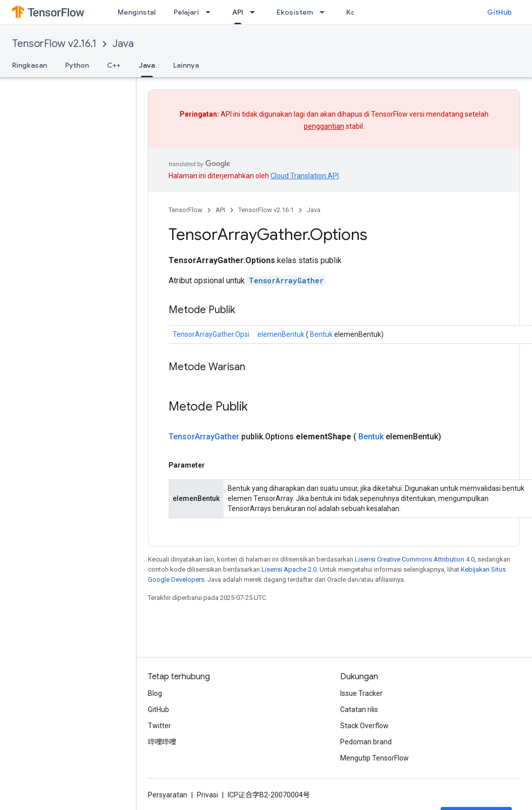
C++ (114, 65)
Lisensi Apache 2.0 (289, 569)
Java (123, 44)
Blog (155, 693)
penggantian (324, 126)
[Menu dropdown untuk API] (255, 12)
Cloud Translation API (305, 176)
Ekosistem (295, 12)
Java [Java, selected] (147, 65)
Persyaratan (168, 795)
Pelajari (186, 12)
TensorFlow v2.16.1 (54, 44)
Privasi (207, 795)
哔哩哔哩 (162, 742)
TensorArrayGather (286, 281)
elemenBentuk (281, 334)
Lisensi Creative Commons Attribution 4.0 (415, 559)
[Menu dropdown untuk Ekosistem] (325, 12)
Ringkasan (30, 65)
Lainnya (186, 65)
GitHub (499, 12)
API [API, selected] (238, 12)
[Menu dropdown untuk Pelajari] (211, 12)
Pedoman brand (366, 742)
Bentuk (321, 334)
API (220, 210)
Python (77, 65)
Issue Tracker (361, 693)
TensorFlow (185, 210)
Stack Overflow (364, 726)
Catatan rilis (359, 710)
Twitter (159, 726)
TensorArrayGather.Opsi (211, 334)
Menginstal (137, 12)
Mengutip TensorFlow (375, 758)
